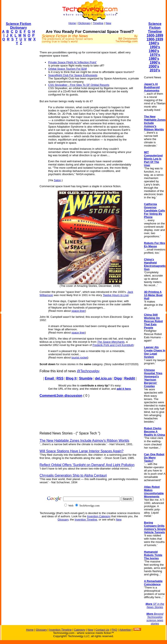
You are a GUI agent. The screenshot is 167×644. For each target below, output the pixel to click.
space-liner (78, 311)
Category (80, 630)
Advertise (125, 630)
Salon (57, 180)
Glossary (63, 520)
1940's (154, 43)
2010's (155, 70)
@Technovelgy (88, 371)
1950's (155, 47)
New (108, 23)
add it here (124, 389)
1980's (154, 59)
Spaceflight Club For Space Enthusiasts (73, 75)
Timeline (98, 23)
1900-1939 (155, 39)
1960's (154, 51)
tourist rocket (79, 358)
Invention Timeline (86, 520)
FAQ (114, 630)
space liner (78, 333)
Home (72, 23)
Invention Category (99, 516)
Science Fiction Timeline (155, 28)
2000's (154, 66)
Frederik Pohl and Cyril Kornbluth (113, 345)
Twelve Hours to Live (116, 295)
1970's (155, 55)
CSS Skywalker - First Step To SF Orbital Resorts (79, 85)
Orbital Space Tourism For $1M (67, 69)
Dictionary (84, 23)
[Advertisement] (18, 113)
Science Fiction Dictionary (18, 26)
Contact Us (102, 630)
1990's (155, 63)
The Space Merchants (111, 342)
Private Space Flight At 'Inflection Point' (72, 62)
